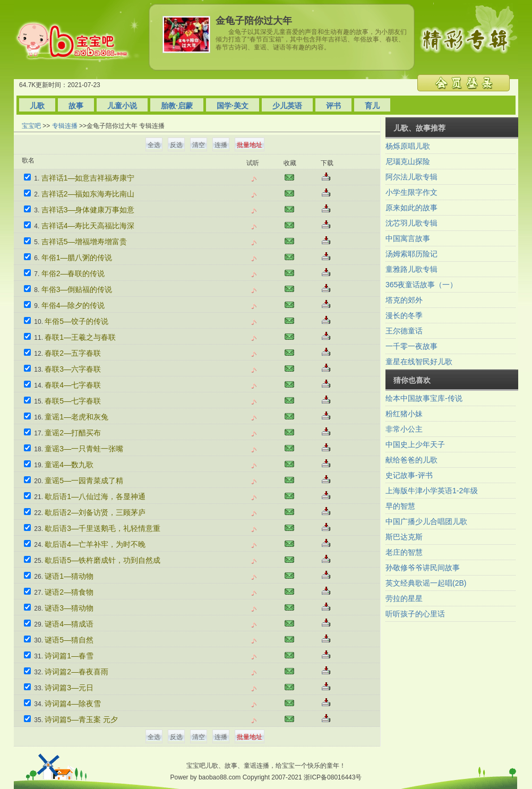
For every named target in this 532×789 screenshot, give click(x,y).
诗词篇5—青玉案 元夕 (81, 719)
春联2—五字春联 (73, 353)
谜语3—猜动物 (69, 608)
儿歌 (37, 106)
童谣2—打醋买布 (73, 433)
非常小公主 (404, 429)
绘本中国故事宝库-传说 (424, 398)
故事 (76, 106)
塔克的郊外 (404, 300)
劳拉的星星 (404, 598)
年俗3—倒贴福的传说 (77, 289)
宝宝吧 (31, 126)
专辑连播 (65, 126)
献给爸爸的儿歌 (411, 460)
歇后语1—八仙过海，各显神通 (95, 496)
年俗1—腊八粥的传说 (77, 258)
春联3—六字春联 (73, 369)
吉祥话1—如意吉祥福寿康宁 (88, 178)
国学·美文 (233, 106)
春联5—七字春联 (73, 401)
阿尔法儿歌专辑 (411, 177)
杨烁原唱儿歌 (408, 146)
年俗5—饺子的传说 (76, 321)
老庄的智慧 (404, 552)
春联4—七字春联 (73, 385)
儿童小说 (122, 106)
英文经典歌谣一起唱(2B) (426, 583)
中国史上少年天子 (415, 444)
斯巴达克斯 (404, 537)
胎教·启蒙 (177, 106)
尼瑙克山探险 (408, 161)
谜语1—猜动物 (69, 576)
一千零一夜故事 (411, 346)
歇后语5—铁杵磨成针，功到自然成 (102, 560)
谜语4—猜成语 (69, 624)
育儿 (372, 106)
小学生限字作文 (411, 192)
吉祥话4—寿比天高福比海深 (88, 226)
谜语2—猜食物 (69, 592)
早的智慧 (400, 506)
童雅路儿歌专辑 (411, 269)
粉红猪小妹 (404, 414)
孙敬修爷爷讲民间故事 (423, 568)
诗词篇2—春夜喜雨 (76, 672)
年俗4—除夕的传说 (73, 305)
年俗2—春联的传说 (73, 273)
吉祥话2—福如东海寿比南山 (88, 194)
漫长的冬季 (404, 315)
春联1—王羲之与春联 (80, 337)
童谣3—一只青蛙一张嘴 (84, 449)
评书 (333, 106)
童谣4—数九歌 (69, 465)
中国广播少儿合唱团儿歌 (426, 521)
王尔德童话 (404, 331)
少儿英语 (287, 106)
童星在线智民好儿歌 (419, 362)
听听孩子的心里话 (415, 614)
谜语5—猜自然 (69, 640)
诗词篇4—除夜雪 (73, 704)
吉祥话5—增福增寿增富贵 (84, 242)
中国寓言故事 (408, 238)
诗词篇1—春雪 (69, 656)
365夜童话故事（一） (421, 285)
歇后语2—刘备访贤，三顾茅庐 (95, 512)
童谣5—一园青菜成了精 (84, 481)
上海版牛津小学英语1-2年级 (432, 491)
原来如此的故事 (411, 208)
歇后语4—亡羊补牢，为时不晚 (95, 544)
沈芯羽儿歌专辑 (411, 223)
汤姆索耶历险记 (411, 254)
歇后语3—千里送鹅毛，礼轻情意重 (102, 528)
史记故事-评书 (409, 475)
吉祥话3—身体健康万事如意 (88, 210)
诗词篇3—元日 (69, 688)
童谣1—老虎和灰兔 (76, 417)
